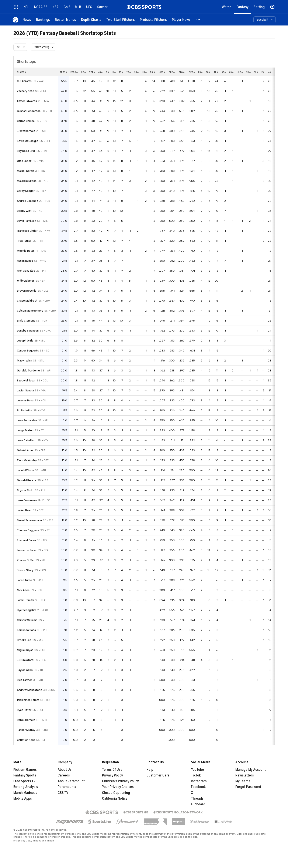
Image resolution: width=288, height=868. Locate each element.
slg (182, 72)
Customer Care (158, 775)
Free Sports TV (25, 781)
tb (216, 72)
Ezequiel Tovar (26, 380)
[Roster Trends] (65, 20)
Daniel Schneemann (29, 520)
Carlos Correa (26, 121)
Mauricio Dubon (27, 181)
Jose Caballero (27, 440)
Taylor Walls (25, 670)
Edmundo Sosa (26, 630)
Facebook (198, 787)
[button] (198, 20)
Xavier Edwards (27, 101)
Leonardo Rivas (27, 550)
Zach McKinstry (27, 460)
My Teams (243, 781)
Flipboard (198, 804)
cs (231, 72)
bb (200, 72)
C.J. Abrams (24, 81)
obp (172, 72)
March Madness (25, 793)
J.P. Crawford (25, 660)
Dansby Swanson (28, 331)
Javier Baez (24, 510)
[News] (27, 20)
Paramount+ (67, 787)
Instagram (199, 781)
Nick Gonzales (26, 271)
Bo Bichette (25, 410)
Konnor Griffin (26, 560)
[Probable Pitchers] (153, 20)
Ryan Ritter (24, 710)
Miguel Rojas (25, 650)
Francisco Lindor (27, 231)
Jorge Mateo (25, 430)
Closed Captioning (116, 793)
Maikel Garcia (26, 171)
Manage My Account (251, 770)
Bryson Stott (25, 490)
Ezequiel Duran (26, 540)
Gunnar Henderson (29, 111)
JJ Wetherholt (26, 131)
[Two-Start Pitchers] (121, 20)
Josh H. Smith (25, 600)
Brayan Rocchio (27, 291)
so (208, 72)
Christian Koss (26, 740)
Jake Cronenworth (29, 500)
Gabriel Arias (25, 450)
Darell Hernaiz (26, 720)
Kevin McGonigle (28, 141)
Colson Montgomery (30, 311)
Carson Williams (27, 620)
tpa (92, 72)
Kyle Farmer (25, 680)
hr (144, 72)
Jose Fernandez (27, 420)
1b (121, 72)
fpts (64, 72)
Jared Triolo (25, 580)
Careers (64, 775)
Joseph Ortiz (25, 341)
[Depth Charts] (91, 20)
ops (192, 72)
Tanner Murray (26, 730)
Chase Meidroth (27, 301)
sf (256, 72)
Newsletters (245, 775)
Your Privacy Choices (118, 787)
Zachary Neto (26, 91)
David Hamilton (27, 221)
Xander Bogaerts (28, 351)
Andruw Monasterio (30, 690)
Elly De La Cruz (26, 151)
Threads (197, 799)
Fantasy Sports (25, 775)
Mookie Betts (26, 251)
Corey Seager (26, 191)
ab (100, 72)
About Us (65, 770)
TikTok (196, 775)
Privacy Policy (112, 775)
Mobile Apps (23, 799)
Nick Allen (23, 590)
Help (150, 770)
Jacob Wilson (25, 470)
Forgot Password (248, 787)
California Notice (115, 799)
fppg (74, 72)
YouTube (197, 770)
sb (224, 72)
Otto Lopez (24, 161)
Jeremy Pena (25, 400)
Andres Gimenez (27, 201)
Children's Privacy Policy (120, 781)
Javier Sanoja (25, 390)
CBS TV (63, 793)
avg (162, 72)
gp (83, 72)
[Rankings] (43, 20)
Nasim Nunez (25, 261)
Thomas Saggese (28, 530)
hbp (240, 72)
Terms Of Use (112, 770)
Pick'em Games (25, 770)
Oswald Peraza (27, 480)
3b (136, 72)
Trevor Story (25, 570)
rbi (153, 72)
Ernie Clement (26, 321)
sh (248, 72)
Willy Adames (26, 281)
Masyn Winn (25, 361)
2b (129, 72)
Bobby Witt (24, 211)
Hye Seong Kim (27, 610)
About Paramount (71, 781)
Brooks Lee (24, 640)
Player (22, 72)
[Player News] (181, 20)
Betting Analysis (26, 787)
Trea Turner (24, 241)
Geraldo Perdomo (28, 370)
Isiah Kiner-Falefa (28, 700)
